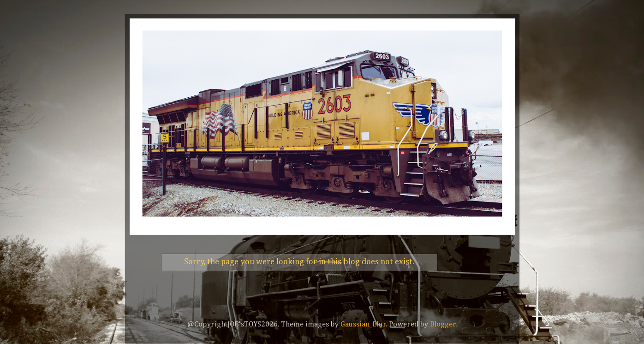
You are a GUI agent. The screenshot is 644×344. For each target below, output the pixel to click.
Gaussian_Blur (363, 324)
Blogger (443, 324)
